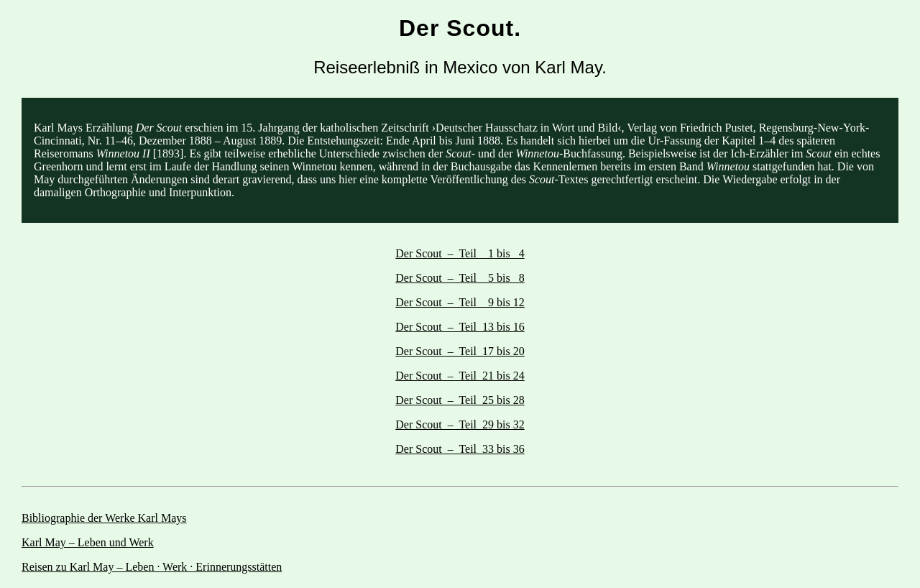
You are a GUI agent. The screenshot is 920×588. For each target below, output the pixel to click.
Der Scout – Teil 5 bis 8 (460, 278)
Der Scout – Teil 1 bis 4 (460, 253)
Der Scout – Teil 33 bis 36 (460, 449)
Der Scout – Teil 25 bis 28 (460, 400)
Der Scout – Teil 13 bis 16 (460, 327)
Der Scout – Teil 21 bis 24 (460, 376)
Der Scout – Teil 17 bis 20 (460, 351)
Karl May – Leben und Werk (88, 542)
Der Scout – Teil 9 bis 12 (460, 302)
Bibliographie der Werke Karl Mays (104, 518)
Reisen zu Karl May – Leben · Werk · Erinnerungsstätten (152, 567)
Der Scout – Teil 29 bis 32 (460, 424)
